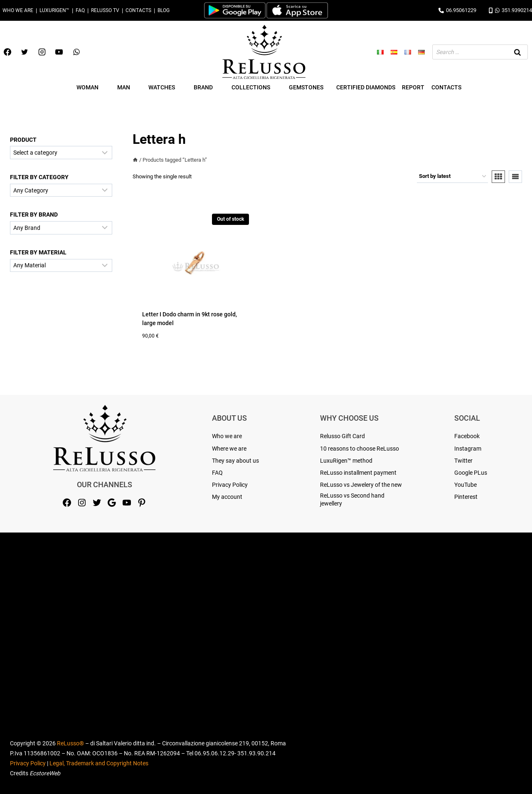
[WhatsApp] (76, 52)
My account (227, 497)
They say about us (235, 461)
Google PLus (471, 473)
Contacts (138, 10)
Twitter (463, 461)
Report (413, 87)
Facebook (467, 436)
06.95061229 (457, 10)
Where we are (229, 449)
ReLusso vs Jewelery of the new (361, 485)
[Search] (517, 52)
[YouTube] (59, 52)
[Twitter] (25, 52)
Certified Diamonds (366, 87)
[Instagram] (42, 52)
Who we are (18, 10)
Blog (164, 10)
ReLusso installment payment (358, 473)
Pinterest (466, 497)
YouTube (465, 485)
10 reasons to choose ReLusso (360, 449)
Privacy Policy (230, 485)
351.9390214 (510, 10)
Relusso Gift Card (342, 436)
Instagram (468, 449)
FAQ (80, 10)
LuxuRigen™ (54, 10)
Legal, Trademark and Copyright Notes (99, 763)
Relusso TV (105, 10)
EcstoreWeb (45, 773)
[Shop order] (452, 177)
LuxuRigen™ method (346, 461)
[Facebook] (7, 52)
